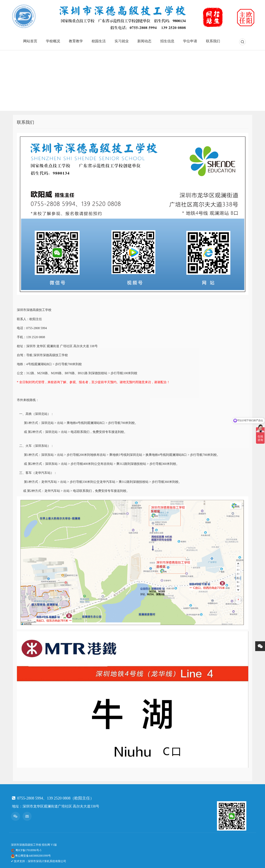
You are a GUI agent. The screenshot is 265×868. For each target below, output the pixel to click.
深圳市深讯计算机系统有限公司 (47, 861)
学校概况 (53, 41)
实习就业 (122, 41)
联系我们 (213, 41)
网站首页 (30, 41)
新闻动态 (144, 41)
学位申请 (190, 41)
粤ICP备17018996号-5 (28, 850)
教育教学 (76, 41)
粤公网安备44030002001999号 (33, 856)
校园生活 (99, 41)
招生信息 (167, 41)
